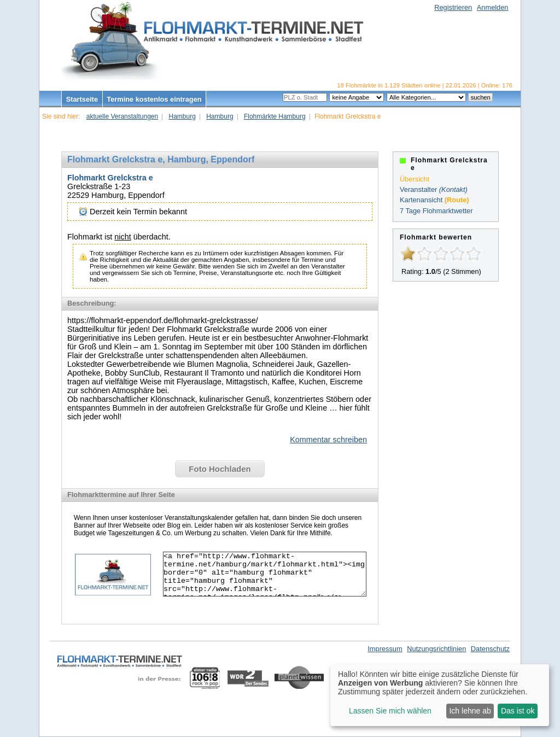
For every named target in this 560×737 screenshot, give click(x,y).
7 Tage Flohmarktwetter (436, 211)
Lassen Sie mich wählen (390, 711)
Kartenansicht (421, 200)
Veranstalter (418, 189)
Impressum (385, 649)
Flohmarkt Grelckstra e (110, 178)
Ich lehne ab (470, 711)
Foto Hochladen (220, 469)
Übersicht (415, 179)
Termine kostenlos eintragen (154, 99)
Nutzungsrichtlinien (436, 649)
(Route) (457, 200)
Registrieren (453, 7)
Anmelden (493, 7)
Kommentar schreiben (328, 440)
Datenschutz (490, 649)
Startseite (82, 99)
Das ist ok (518, 711)
